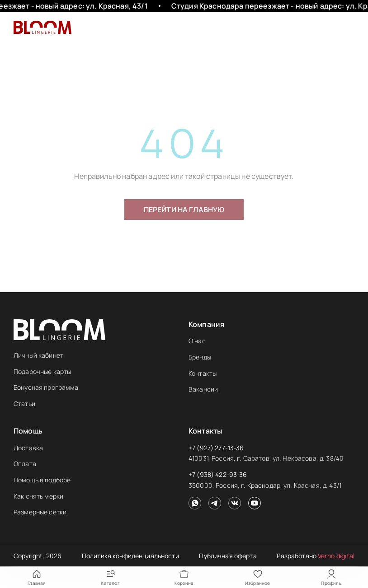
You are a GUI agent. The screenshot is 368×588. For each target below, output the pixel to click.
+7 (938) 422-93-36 (218, 474)
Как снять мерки (38, 496)
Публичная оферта (228, 556)
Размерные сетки (40, 512)
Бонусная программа (46, 387)
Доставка (28, 448)
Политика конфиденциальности (130, 556)
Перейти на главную (184, 210)
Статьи (24, 404)
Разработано (316, 556)
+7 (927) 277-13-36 (216, 448)
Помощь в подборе (42, 480)
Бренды (200, 357)
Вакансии (203, 389)
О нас (197, 341)
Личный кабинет (38, 355)
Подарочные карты (42, 371)
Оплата (25, 464)
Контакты (203, 373)
